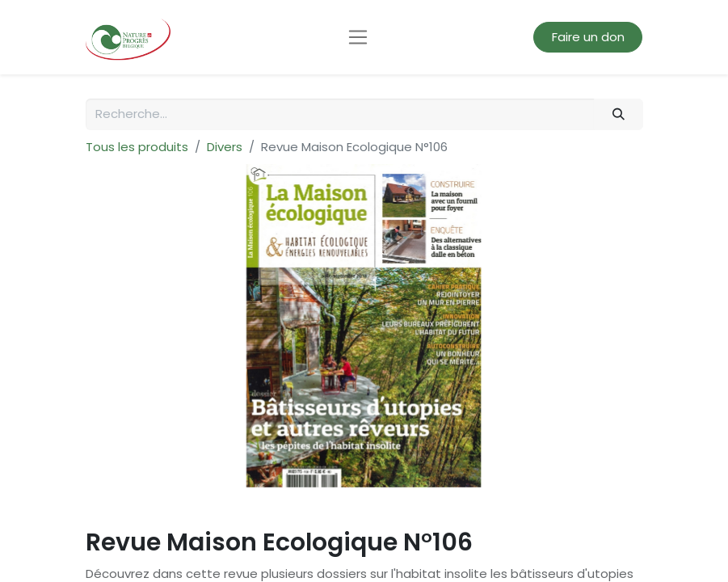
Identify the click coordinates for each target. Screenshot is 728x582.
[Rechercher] (618, 114)
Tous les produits (137, 147)
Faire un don (588, 37)
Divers (225, 147)
